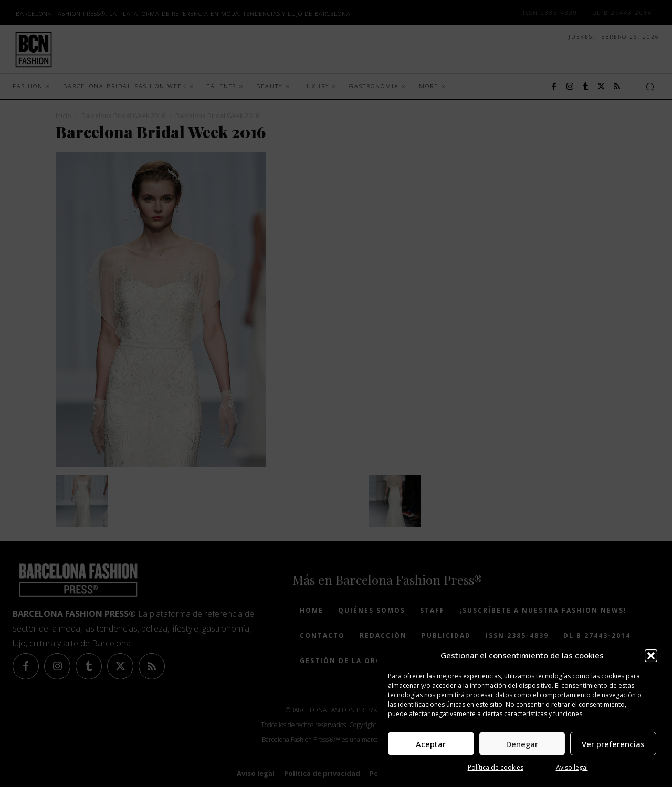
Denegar (522, 744)
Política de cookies (496, 767)
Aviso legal (572, 767)
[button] (651, 656)
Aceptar (431, 744)
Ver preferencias (613, 744)
